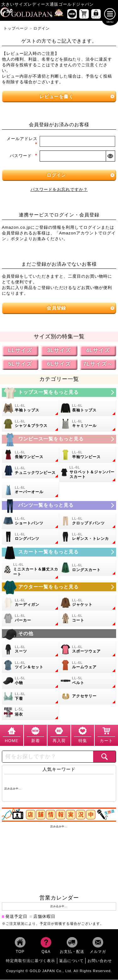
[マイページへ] (96, 14)
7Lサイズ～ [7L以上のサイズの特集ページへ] (98, 364)
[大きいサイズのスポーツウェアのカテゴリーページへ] (88, 650)
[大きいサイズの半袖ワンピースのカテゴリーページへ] (88, 455)
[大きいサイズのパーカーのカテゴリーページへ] (31, 619)
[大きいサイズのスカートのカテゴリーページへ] (59, 552)
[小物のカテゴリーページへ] (31, 681)
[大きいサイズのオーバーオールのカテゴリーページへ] (31, 491)
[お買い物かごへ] (84, 14)
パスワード (24, 156)
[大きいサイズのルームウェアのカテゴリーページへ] (88, 665)
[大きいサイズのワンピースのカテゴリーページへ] (59, 440)
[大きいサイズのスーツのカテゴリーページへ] (31, 650)
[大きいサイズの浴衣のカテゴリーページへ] (31, 713)
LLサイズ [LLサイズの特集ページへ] (20, 351)
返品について (71, 961)
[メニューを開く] (110, 14)
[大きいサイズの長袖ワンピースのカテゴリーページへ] (31, 455)
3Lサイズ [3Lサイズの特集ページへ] (59, 351)
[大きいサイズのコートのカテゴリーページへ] (88, 619)
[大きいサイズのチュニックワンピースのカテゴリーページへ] (31, 471)
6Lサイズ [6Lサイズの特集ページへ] (59, 364)
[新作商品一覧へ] (72, 14)
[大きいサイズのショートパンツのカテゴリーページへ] (31, 522)
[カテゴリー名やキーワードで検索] (48, 757)
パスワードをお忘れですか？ (59, 190)
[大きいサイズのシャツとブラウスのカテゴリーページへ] (31, 424)
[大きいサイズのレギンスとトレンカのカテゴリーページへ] (88, 537)
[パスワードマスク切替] (110, 156)
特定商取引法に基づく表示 (31, 961)
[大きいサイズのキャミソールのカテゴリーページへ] (88, 424)
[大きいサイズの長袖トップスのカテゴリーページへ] (88, 409)
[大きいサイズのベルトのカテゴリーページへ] (88, 681)
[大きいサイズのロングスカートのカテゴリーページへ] (88, 568)
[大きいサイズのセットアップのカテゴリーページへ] (31, 665)
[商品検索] (104, 757)
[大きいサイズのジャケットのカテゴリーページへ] (88, 603)
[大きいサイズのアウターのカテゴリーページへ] (59, 587)
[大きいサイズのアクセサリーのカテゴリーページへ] (88, 697)
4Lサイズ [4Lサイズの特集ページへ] (98, 351)
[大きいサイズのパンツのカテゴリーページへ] (59, 506)
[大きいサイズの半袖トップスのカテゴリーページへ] (31, 409)
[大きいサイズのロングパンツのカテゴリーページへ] (31, 537)
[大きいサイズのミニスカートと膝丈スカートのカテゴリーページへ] (31, 570)
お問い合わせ (100, 961)
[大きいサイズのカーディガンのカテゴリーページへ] (31, 603)
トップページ (16, 29)
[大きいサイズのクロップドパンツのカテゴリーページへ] (88, 522)
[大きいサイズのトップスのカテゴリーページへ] (59, 393)
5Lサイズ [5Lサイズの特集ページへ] (20, 364)
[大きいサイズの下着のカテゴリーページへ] (31, 697)
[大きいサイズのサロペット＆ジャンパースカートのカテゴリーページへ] (88, 473)
